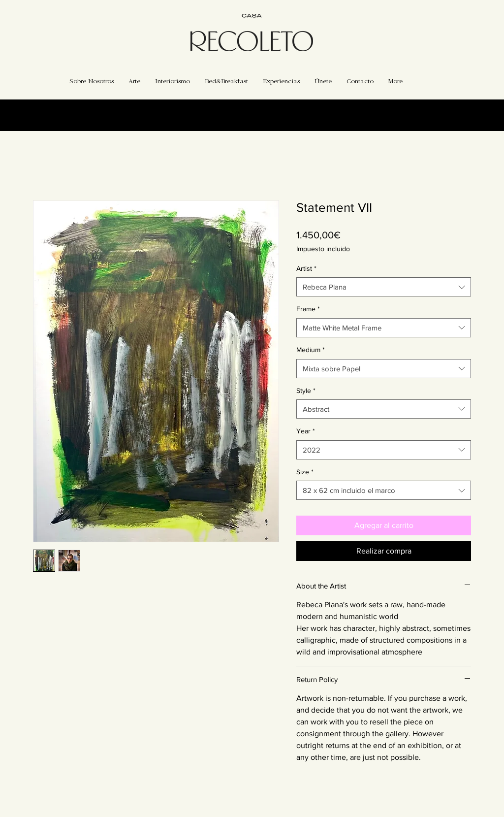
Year (306, 431)
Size (305, 472)
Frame (308, 309)
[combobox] (384, 287)
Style (306, 391)
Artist (306, 268)
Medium (311, 350)
